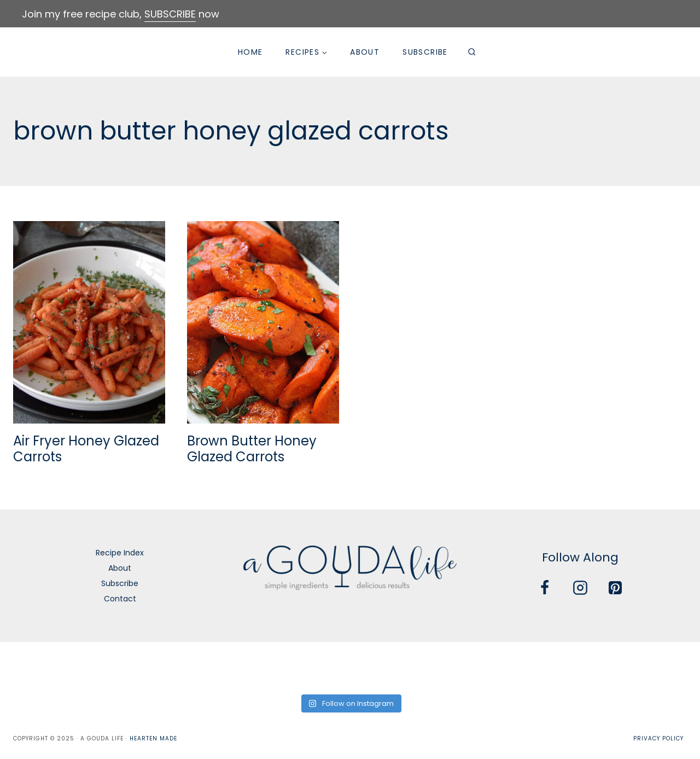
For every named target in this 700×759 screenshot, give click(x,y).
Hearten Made (153, 738)
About (365, 52)
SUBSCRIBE (170, 14)
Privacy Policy (658, 738)
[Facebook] (545, 588)
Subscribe (425, 52)
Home (250, 52)
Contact (120, 599)
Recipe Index (120, 553)
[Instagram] (580, 588)
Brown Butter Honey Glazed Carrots (252, 449)
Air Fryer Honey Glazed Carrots (86, 449)
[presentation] (89, 322)
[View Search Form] (472, 52)
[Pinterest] (615, 588)
